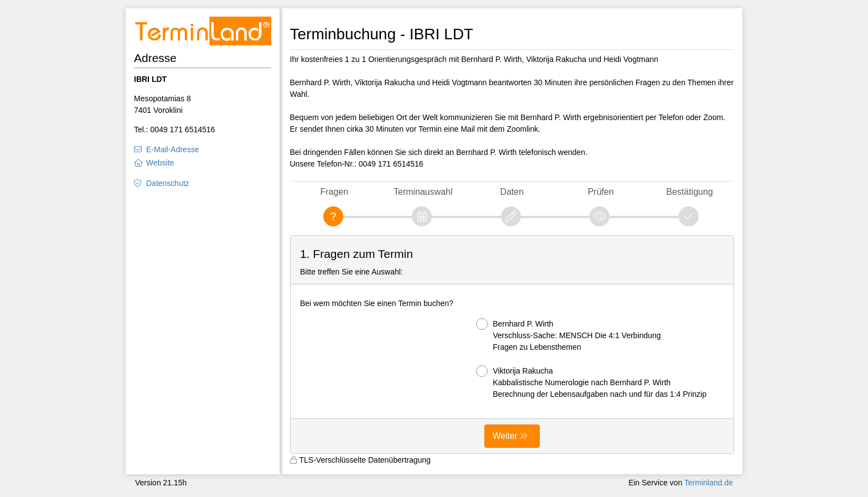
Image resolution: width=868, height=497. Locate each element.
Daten (512, 192)
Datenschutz (168, 183)
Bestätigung (690, 192)
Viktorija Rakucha (591, 382)
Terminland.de (709, 483)
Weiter (505, 436)
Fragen (334, 192)
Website (160, 163)
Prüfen (601, 192)
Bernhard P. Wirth (568, 335)
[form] (512, 345)
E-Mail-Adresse (173, 149)
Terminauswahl (423, 192)
